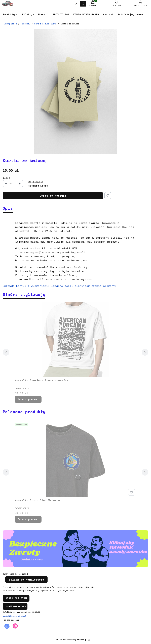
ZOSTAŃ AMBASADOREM (15, 606)
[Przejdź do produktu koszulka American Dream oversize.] (75, 339)
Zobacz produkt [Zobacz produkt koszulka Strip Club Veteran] (28, 519)
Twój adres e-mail (15, 574)
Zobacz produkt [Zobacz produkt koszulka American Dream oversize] (28, 399)
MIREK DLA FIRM (16, 598)
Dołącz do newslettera (26, 580)
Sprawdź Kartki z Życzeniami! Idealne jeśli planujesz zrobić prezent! (60, 286)
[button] (83, 4)
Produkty (25, 24)
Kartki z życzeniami (45, 24)
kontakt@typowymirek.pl (14, 616)
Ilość (6, 178)
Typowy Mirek (10, 24)
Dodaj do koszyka (53, 196)
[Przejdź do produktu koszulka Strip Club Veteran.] (75, 459)
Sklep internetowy (72, 640)
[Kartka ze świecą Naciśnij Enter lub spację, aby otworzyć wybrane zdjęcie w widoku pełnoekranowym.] (75, 92)
